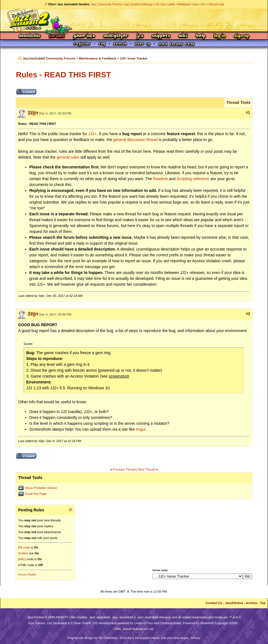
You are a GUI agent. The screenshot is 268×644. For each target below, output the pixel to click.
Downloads (30, 36)
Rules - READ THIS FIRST (64, 75)
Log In (220, 36)
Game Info (84, 36)
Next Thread (147, 469)
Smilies (23, 553)
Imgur (141, 429)
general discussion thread (135, 140)
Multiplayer (116, 36)
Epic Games (37, 623)
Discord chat (216, 4)
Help (201, 36)
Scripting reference (193, 179)
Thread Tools (238, 102)
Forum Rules (27, 574)
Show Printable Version (41, 488)
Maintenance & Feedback (98, 58)
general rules (68, 157)
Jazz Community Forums (106, 4)
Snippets (161, 36)
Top (263, 603)
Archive (251, 603)
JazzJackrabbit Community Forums (49, 58)
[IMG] (22, 559)
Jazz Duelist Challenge (138, 4)
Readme (160, 179)
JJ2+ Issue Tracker (134, 58)
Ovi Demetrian (108, 638)
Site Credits (78, 617)
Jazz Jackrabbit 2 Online (134, 20)
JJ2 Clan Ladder (165, 4)
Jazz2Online (234, 603)
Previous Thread (124, 469)
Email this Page (36, 494)
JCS (140, 36)
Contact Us (214, 603)
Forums (57, 36)
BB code (24, 547)
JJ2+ (203, 4)
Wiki (183, 36)
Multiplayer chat (188, 4)
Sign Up (241, 36)
